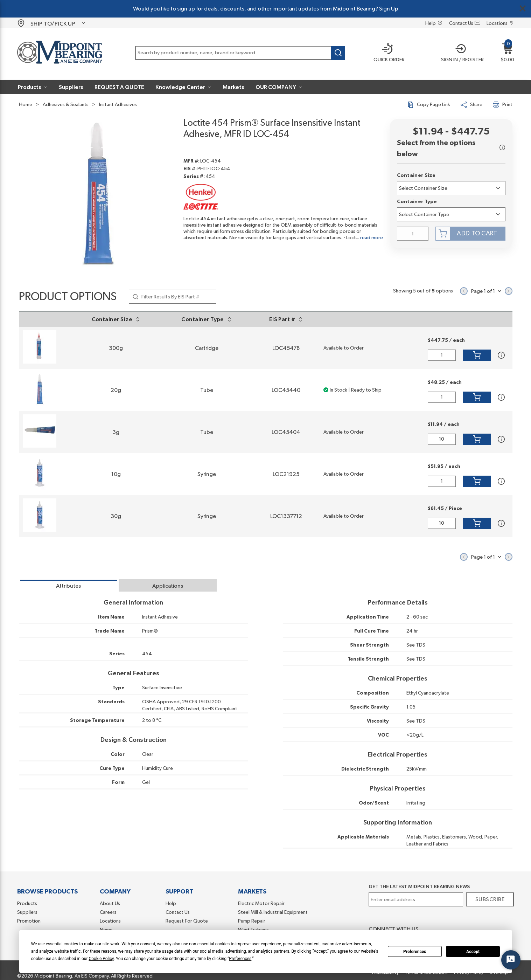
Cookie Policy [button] (101, 959)
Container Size (416, 175)
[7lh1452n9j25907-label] (451, 188)
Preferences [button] (240, 959)
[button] (460, 54)
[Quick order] (385, 54)
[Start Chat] (511, 960)
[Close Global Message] (523, 8)
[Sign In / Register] (460, 54)
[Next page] (509, 291)
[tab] (69, 585)
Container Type (417, 202)
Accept (473, 952)
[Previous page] (464, 291)
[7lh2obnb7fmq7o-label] (451, 214)
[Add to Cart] (477, 355)
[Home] (60, 53)
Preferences (415, 952)
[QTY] (413, 234)
